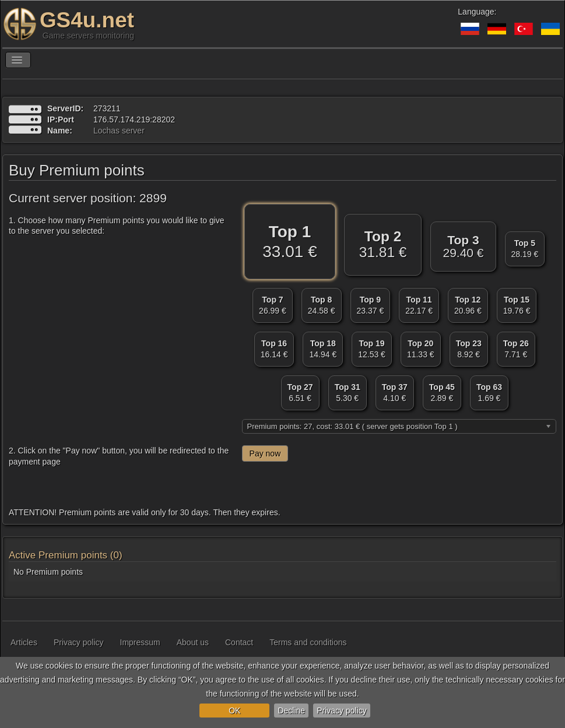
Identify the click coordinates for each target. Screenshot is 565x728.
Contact (239, 642)
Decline (291, 711)
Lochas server (119, 131)
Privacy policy (342, 711)
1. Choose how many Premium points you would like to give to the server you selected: (117, 226)
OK (234, 711)
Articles (24, 642)
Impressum (140, 642)
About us (193, 642)
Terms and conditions (308, 642)
